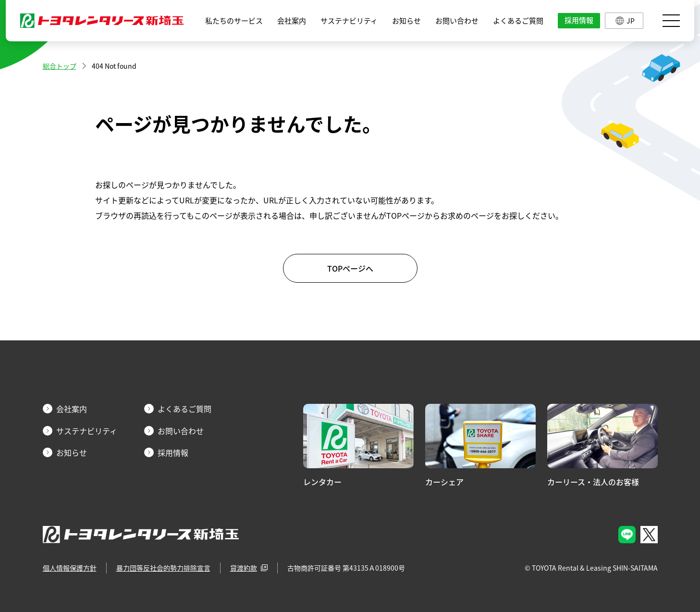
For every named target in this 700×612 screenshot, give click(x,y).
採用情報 (579, 20)
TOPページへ (350, 268)
